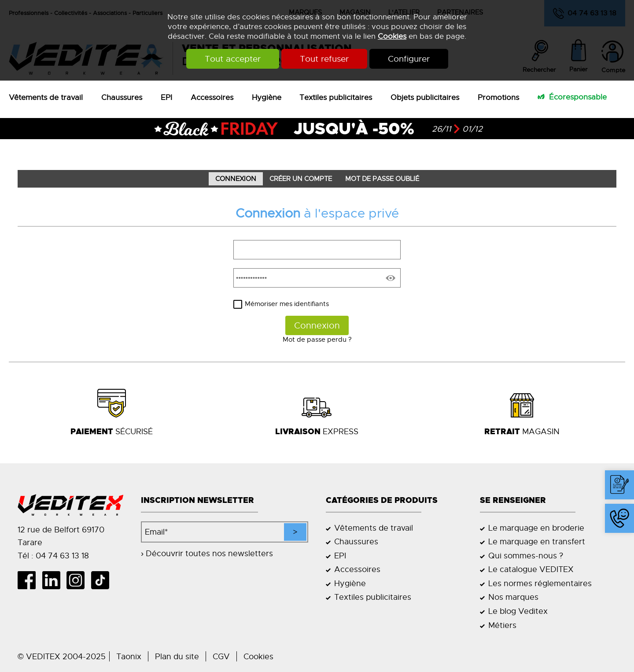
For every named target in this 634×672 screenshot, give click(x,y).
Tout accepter (233, 59)
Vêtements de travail (46, 97)
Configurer (409, 59)
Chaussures (122, 97)
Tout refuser (324, 59)
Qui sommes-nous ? (526, 556)
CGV (221, 656)
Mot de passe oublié (382, 179)
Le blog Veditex (518, 611)
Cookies (392, 36)
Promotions (498, 97)
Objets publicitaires (425, 97)
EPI (166, 97)
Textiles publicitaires (336, 97)
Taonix (129, 656)
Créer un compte (301, 179)
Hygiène (267, 97)
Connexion (236, 179)
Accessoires (212, 97)
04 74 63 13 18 (616, 532)
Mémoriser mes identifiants (287, 304)
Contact (622, 499)
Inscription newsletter (197, 500)
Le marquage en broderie (536, 528)
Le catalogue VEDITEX (531, 569)
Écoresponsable (578, 97)
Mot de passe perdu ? (317, 340)
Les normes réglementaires (540, 583)
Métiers (502, 625)
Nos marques (513, 597)
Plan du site (177, 656)
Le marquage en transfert (537, 541)
